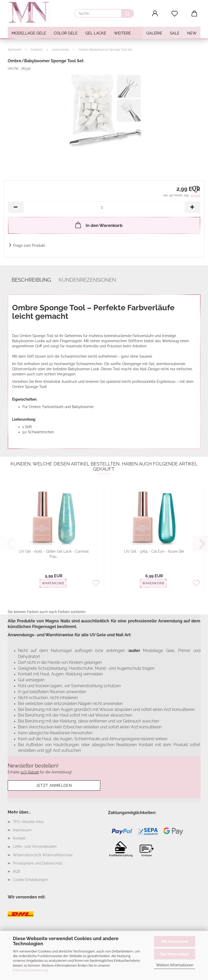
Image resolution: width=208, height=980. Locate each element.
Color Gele (66, 33)
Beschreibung (31, 280)
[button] (155, 14)
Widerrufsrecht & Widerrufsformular (43, 855)
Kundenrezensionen (87, 280)
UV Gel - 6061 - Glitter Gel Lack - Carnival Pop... (54, 554)
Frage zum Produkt (29, 245)
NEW (192, 33)
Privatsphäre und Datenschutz (38, 863)
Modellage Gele (29, 33)
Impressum (22, 830)
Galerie (154, 33)
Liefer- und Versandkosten (35, 846)
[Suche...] (128, 13)
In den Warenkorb (98, 225)
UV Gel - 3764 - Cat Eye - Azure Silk (154, 551)
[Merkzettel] (175, 14)
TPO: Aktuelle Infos (28, 822)
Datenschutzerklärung (30, 970)
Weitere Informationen (175, 965)
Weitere (122, 33)
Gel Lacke (96, 33)
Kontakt (19, 838)
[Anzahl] (104, 207)
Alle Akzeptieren (175, 941)
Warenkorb (53, 583)
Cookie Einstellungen (30, 880)
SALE (175, 33)
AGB (16, 871)
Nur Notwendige (175, 954)
